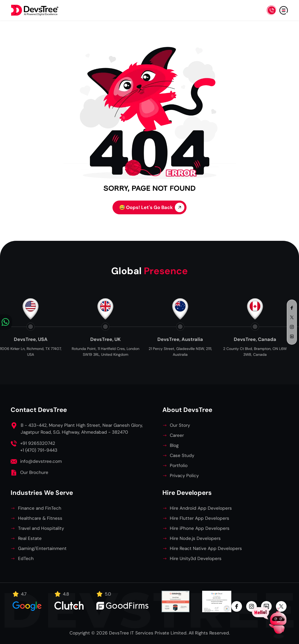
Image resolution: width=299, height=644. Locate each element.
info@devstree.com (41, 461)
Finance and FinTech (40, 508)
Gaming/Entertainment (42, 548)
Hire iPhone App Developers (200, 528)
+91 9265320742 (38, 443)
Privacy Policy (184, 476)
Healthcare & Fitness (40, 518)
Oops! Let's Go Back (152, 207)
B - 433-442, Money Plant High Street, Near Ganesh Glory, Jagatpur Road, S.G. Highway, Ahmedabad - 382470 (82, 429)
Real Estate (30, 538)
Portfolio (179, 465)
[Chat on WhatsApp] (6, 322)
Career (177, 435)
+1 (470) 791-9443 (39, 450)
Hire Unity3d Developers (196, 558)
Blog (174, 445)
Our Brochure (34, 472)
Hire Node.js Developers (195, 538)
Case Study (182, 455)
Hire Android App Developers (201, 508)
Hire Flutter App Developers (200, 518)
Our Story (180, 425)
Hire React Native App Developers (206, 548)
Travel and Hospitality (41, 528)
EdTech (26, 558)
